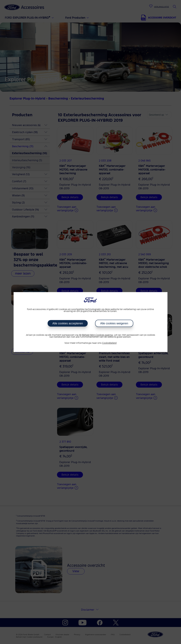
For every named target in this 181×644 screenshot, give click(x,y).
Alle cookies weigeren (114, 323)
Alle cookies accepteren (68, 323)
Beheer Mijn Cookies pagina (97, 335)
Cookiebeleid (109, 343)
